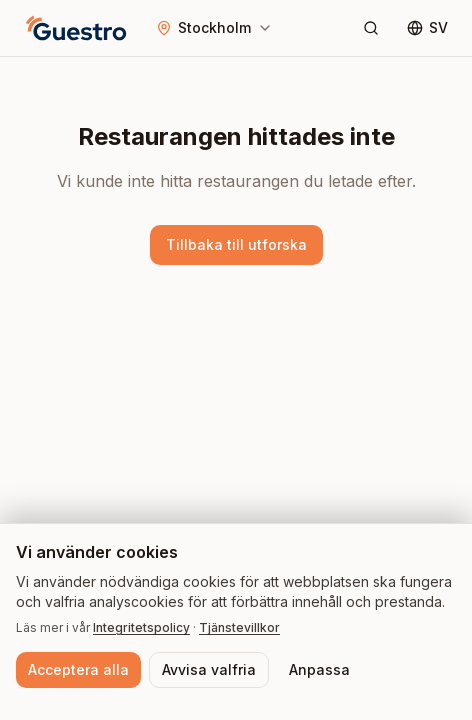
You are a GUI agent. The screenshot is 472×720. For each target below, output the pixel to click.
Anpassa (319, 669)
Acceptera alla (78, 669)
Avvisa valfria (209, 669)
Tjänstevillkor (239, 627)
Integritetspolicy (141, 627)
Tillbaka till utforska (236, 244)
